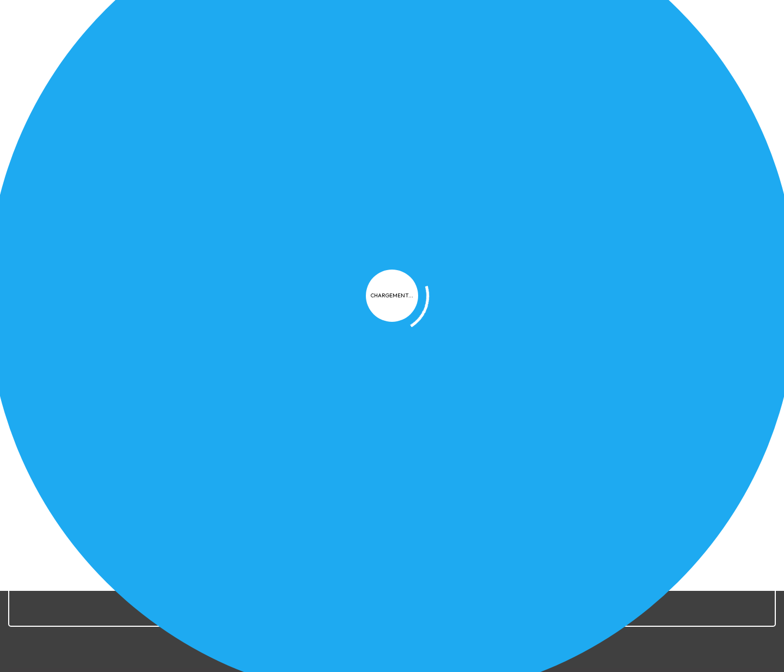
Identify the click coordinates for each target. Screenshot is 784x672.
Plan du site (563, 460)
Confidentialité (424, 460)
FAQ (547, 264)
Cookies (483, 460)
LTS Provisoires (650, 264)
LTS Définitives (588, 264)
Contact (615, 460)
